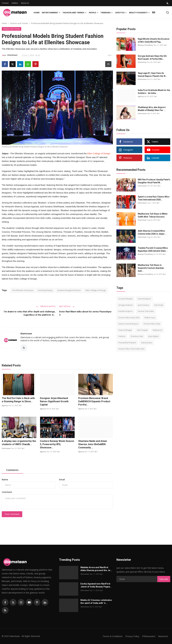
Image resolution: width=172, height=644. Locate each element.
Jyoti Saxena (143, 305)
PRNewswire (149, 636)
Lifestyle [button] (121, 13)
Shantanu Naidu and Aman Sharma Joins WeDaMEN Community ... (93, 444)
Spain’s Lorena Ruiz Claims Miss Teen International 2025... (154, 198)
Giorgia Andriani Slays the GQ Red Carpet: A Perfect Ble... (152, 57)
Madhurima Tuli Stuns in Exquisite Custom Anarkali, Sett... (151, 268)
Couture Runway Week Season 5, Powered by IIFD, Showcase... (57, 444)
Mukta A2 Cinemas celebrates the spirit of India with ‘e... (96, 602)
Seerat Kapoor (144, 299)
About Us (25, 3)
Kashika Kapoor (125, 311)
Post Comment (12, 514)
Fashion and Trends (19, 23)
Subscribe (164, 579)
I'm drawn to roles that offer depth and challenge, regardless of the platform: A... (30, 313)
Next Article (67, 306)
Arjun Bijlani (153, 336)
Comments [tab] (12, 470)
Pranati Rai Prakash (127, 343)
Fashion (122, 336)
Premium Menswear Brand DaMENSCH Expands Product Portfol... (94, 401)
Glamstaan (26, 333)
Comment (7, 492)
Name (5, 480)
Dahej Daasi (147, 343)
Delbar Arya (150, 318)
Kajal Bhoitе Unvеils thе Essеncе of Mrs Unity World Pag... (154, 40)
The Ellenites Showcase (23, 290)
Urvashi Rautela (125, 299)
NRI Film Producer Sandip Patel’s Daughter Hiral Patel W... (154, 181)
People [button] (94, 13)
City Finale (159, 305)
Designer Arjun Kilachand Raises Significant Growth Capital (54, 401)
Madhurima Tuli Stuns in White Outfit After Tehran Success (153, 215)
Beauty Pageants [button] (139, 13)
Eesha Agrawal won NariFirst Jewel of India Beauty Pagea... (96, 585)
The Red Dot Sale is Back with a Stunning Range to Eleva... (18, 400)
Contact (5, 3)
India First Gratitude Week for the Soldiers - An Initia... (154, 92)
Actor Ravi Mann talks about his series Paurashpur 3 (85, 313)
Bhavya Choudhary (145, 45)
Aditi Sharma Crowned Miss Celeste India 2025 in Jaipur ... (152, 232)
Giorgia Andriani (126, 305)
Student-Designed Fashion (69, 290)
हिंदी (154, 13)
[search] (168, 12)
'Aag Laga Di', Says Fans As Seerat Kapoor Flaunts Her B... (152, 75)
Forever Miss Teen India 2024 (131, 349)
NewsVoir (163, 636)
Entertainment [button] (51, 13)
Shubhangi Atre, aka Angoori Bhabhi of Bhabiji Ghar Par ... (152, 109)
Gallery (15, 3)
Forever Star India (146, 311)
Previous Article (46, 306)
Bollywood (157, 330)
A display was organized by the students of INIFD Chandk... (19, 443)
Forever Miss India (152, 324)
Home (37, 13)
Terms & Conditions (113, 636)
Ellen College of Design (99, 153)
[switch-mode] (168, 3)
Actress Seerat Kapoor (128, 324)
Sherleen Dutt (137, 336)
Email (62, 480)
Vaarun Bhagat (125, 330)
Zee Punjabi (142, 330)
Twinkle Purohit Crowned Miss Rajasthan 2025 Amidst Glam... (153, 249)
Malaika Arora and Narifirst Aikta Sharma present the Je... (96, 569)
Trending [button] (107, 13)
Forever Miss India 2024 (129, 318)
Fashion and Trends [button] (75, 13)
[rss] (5, 610)
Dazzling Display (45, 290)
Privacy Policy (132, 636)
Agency (5, 405)
